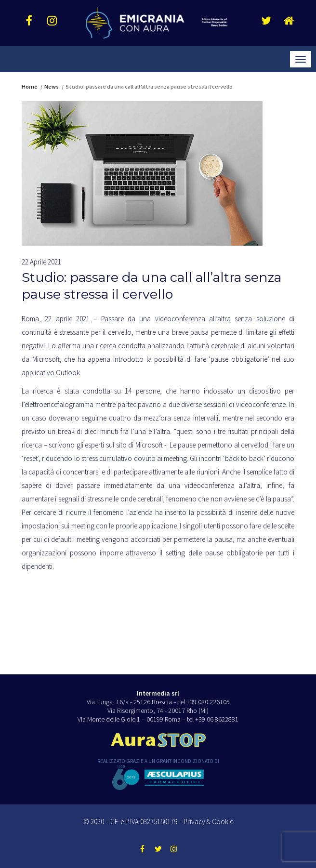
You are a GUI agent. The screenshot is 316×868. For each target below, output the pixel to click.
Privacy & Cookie (208, 822)
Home (30, 86)
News (52, 86)
